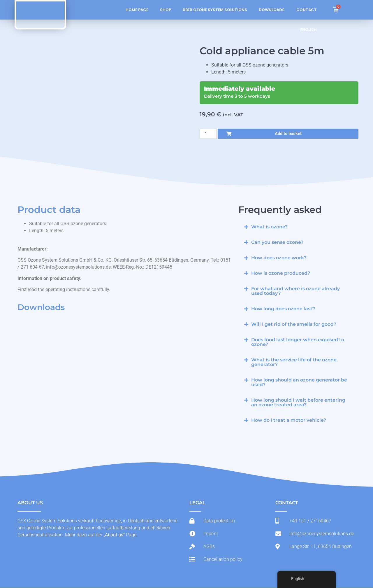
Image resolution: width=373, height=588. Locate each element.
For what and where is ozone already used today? (295, 291)
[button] (297, 227)
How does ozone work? (279, 258)
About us (114, 535)
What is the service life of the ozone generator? (294, 362)
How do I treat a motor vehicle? (289, 420)
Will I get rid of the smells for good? (294, 324)
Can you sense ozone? (277, 243)
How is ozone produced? (281, 273)
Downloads (272, 10)
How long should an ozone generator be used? (299, 383)
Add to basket (288, 134)
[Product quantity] (208, 134)
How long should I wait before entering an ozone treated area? (298, 403)
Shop (166, 10)
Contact (307, 10)
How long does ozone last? (283, 309)
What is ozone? (269, 227)
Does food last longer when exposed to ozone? (298, 342)
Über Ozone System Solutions (215, 10)
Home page (137, 10)
